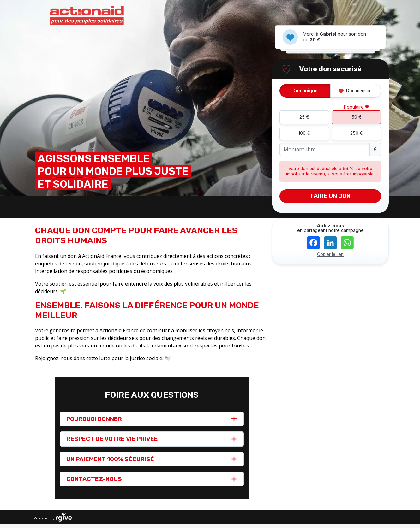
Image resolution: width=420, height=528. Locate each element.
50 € (357, 117)
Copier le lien (330, 254)
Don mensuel (356, 91)
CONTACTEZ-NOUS (94, 479)
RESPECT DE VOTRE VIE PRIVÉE (112, 439)
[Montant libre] (325, 149)
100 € (304, 133)
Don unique (305, 91)
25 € (304, 117)
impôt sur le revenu (306, 174)
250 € (357, 133)
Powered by (53, 517)
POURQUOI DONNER (94, 419)
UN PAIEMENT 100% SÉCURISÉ (110, 459)
